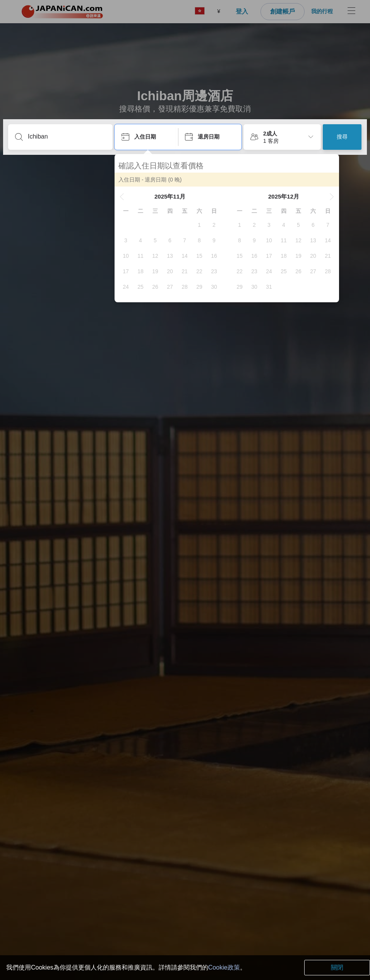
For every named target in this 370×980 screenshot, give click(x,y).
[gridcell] (199, 225)
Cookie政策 (224, 967)
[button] (122, 197)
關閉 (337, 967)
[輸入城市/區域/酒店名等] (67, 137)
